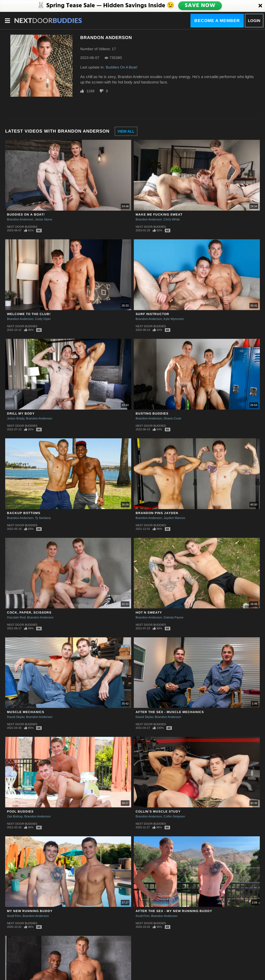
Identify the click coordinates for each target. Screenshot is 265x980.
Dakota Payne (174, 617)
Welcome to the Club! (29, 314)
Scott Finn (14, 916)
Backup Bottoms (24, 513)
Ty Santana (43, 518)
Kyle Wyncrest (174, 319)
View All (126, 131)
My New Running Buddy (30, 911)
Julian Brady (16, 418)
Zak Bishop (15, 816)
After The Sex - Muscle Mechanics (170, 712)
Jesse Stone (44, 219)
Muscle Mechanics (26, 712)
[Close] (260, 6)
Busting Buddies (152, 414)
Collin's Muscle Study (158, 811)
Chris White (172, 219)
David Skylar (16, 717)
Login (254, 21)
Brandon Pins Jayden (157, 513)
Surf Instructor (152, 314)
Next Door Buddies (22, 227)
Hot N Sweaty (149, 612)
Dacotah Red (16, 617)
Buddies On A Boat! (122, 67)
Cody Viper (43, 319)
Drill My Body (21, 414)
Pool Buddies (20, 811)
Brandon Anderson (20, 219)
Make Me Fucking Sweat (159, 215)
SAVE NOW (200, 6)
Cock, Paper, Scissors (29, 612)
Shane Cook (172, 418)
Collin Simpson (174, 816)
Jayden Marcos (174, 518)
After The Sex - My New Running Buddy (174, 911)
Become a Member (217, 21)
